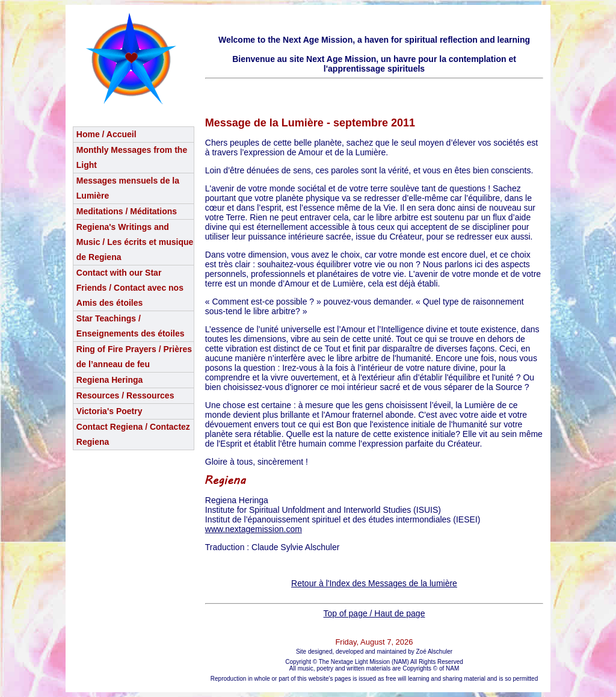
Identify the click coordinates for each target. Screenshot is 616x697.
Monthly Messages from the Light (132, 157)
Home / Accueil (106, 134)
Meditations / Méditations (127, 211)
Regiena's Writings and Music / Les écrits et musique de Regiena (135, 242)
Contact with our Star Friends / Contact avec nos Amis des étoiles (130, 288)
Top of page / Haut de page (374, 613)
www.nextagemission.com (254, 529)
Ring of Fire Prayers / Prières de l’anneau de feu (134, 357)
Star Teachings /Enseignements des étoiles (131, 326)
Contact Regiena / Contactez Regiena (133, 434)
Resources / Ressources (125, 395)
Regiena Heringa (109, 380)
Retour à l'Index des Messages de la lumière (374, 583)
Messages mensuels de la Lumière (128, 188)
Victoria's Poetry (109, 411)
